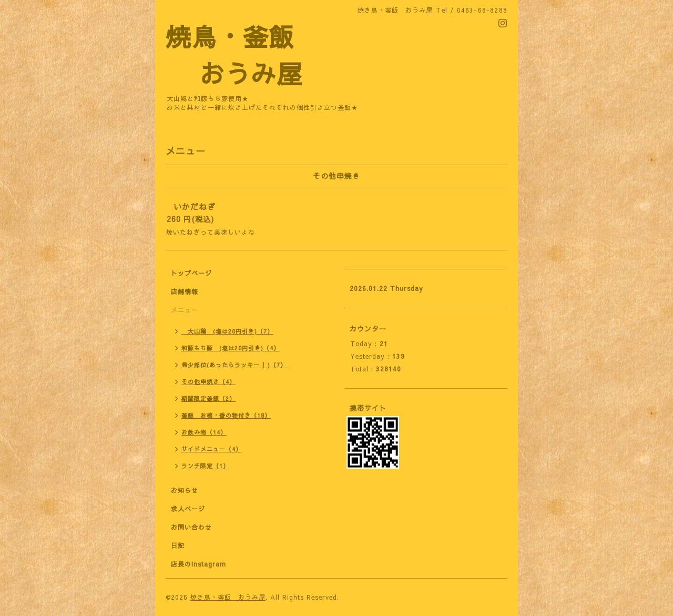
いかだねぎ (195, 206)
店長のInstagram (198, 564)
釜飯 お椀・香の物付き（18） (226, 415)
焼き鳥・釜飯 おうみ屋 (228, 597)
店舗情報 (185, 291)
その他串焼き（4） (208, 382)
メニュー (185, 310)
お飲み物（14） (204, 432)
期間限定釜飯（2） (208, 398)
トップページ (191, 273)
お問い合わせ (191, 527)
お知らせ (185, 490)
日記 (178, 546)
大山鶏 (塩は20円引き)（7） (227, 331)
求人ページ (188, 509)
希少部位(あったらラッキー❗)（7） (234, 365)
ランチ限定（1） (205, 466)
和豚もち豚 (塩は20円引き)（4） (231, 348)
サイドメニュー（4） (212, 449)
